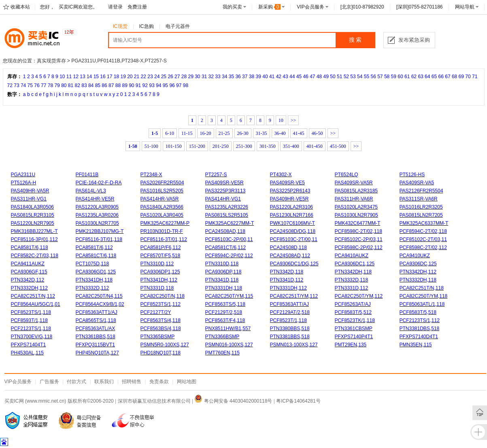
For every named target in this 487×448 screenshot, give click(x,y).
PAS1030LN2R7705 (97, 223)
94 (158, 85)
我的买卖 (232, 7)
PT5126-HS (412, 175)
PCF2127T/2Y (156, 312)
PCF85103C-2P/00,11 (229, 239)
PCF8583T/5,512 (353, 312)
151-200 (197, 146)
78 (50, 85)
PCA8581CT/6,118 (96, 256)
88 (118, 85)
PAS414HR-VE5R (95, 199)
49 (326, 77)
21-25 (224, 133)
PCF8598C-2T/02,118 (358, 231)
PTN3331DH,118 (224, 288)
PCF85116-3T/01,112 (164, 239)
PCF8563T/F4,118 (225, 320)
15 (96, 77)
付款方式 (77, 382)
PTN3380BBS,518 (290, 329)
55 (367, 77)
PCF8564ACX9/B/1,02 (100, 304)
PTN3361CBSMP (354, 329)
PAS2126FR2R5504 (421, 191)
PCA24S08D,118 (288, 247)
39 (258, 77)
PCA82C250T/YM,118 (424, 296)
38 (252, 77)
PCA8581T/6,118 (30, 247)
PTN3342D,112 (28, 280)
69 (461, 77)
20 (130, 77)
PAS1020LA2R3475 (356, 207)
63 (420, 77)
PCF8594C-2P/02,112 (229, 256)
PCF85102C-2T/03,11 (423, 239)
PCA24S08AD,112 (290, 256)
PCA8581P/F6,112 (161, 247)
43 (285, 77)
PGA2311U (23, 175)
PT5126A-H (24, 183)
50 (333, 77)
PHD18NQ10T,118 (161, 353)
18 (116, 77)
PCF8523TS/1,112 (161, 304)
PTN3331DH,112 (288, 288)
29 (190, 77)
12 (76, 77)
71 (475, 77)
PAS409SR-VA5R (354, 183)
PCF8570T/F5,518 (161, 256)
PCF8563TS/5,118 (225, 304)
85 (98, 85)
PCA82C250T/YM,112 (359, 296)
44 (292, 77)
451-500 (338, 146)
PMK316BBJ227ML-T (34, 231)
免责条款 (159, 382)
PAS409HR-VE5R (289, 199)
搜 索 (355, 40)
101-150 (174, 146)
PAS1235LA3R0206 (97, 215)
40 (265, 77)
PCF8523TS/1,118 (31, 312)
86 (104, 85)
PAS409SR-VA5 (417, 183)
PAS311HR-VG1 (29, 199)
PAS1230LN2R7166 (292, 215)
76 (37, 85)
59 (394, 77)
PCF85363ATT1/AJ (97, 312)
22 (144, 77)
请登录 (115, 7)
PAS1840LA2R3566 (162, 207)
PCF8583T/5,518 (418, 312)
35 (231, 77)
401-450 (315, 146)
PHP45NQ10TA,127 (97, 353)
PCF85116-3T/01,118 (99, 239)
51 (339, 77)
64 (427, 77)
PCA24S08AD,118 (225, 231)
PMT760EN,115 (222, 353)
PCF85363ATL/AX (96, 329)
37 (245, 77)
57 (380, 77)
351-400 (291, 146)
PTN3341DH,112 (159, 280)
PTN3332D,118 (352, 280)
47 (312, 77)
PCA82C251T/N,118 (422, 288)
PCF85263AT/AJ (353, 304)
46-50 (317, 133)
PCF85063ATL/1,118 (422, 304)
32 (211, 77)
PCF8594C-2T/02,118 (423, 231)
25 (164, 77)
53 (353, 77)
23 (150, 77)
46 (305, 77)
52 (346, 77)
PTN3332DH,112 (29, 288)
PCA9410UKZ (415, 256)
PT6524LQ (347, 175)
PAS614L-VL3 (91, 191)
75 (30, 85)
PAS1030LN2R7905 (356, 215)
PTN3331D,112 (352, 288)
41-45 (299, 133)
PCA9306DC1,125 (355, 264)
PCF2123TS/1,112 (420, 320)
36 (238, 77)
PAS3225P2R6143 (290, 191)
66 (441, 77)
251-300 (244, 146)
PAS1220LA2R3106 (292, 207)
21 (137, 77)
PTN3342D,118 (287, 272)
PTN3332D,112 (93, 288)
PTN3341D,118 (222, 280)
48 (319, 77)
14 (89, 77)
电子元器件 (178, 26)
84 (91, 85)
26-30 (243, 133)
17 (110, 77)
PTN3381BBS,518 (290, 337)
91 (138, 85)
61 (407, 77)
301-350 (268, 146)
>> (293, 120)
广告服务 (49, 382)
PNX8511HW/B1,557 (228, 329)
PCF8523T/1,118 (288, 320)
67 (448, 77)
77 (44, 85)
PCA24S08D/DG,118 (293, 231)
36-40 (280, 133)
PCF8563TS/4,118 (161, 320)
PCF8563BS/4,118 (161, 329)
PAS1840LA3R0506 (33, 207)
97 (179, 85)
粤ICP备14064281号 (298, 401)
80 (64, 85)
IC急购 (147, 26)
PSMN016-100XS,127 (229, 345)
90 (131, 85)
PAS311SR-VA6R (419, 199)
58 (387, 77)
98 (186, 85)
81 (71, 85)
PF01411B (87, 175)
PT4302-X (281, 175)
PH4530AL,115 (27, 353)
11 (69, 77)
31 (204, 77)
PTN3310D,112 (157, 264)
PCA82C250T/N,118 (163, 296)
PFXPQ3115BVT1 (95, 345)
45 (299, 77)
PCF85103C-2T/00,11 (294, 239)
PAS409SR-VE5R (224, 183)
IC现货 (120, 26)
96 (172, 85)
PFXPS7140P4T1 (354, 337)
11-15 (187, 133)
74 (23, 85)
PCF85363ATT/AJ (289, 304)
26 (170, 77)
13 (82, 77)
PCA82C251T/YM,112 (294, 296)
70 (468, 77)
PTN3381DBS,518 (420, 329)
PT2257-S (216, 175)
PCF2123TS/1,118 (31, 329)
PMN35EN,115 (416, 345)
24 (157, 77)
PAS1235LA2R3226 (227, 207)
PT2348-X (151, 175)
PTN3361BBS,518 (96, 337)
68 (454, 77)
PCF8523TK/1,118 (355, 320)
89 (124, 85)
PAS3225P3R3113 (225, 191)
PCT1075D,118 (93, 264)
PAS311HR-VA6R (354, 199)
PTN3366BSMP (222, 337)
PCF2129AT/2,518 (290, 312)
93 (152, 85)
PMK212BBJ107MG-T (100, 231)
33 (218, 77)
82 (78, 85)
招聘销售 (132, 382)
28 (184, 77)
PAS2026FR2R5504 (162, 183)
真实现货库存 (51, 61)
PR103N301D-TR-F (162, 231)
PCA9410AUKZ (352, 256)
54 (360, 77)
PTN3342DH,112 (418, 272)
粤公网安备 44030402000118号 (233, 401)
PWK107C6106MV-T (292, 223)
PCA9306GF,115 (29, 272)
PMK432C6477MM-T (358, 223)
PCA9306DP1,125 (160, 272)
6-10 (170, 133)
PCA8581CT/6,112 (226, 247)
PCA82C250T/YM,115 (229, 296)
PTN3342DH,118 (353, 272)
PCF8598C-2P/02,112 (359, 247)
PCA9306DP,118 (223, 272)
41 (272, 77)
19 (123, 77)
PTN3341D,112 (287, 280)
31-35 (262, 133)
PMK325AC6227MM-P (165, 223)
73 (16, 85)
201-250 (221, 146)
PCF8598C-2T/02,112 (423, 247)
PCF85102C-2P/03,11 (359, 239)
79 (57, 85)
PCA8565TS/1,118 (96, 320)
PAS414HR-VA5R (160, 199)
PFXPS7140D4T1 (419, 337)
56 (373, 77)
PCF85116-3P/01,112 (34, 239)
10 (62, 77)
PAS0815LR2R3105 (33, 215)
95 (165, 85)
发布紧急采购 (414, 40)
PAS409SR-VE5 (288, 183)
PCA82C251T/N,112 (33, 296)
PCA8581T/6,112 (94, 247)
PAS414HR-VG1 (223, 199)
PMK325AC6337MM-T (424, 223)
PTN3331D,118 (157, 288)
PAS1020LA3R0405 (162, 215)
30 (197, 77)
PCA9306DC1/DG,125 (294, 264)
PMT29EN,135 (351, 345)
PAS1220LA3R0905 (97, 207)
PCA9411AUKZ (28, 264)
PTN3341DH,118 (94, 280)
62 (414, 77)
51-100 (151, 146)
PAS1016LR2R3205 (421, 207)
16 (103, 77)
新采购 (270, 7)
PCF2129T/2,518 (224, 312)
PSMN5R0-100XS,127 (165, 345)
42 (279, 77)
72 (10, 85)
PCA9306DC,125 (418, 264)
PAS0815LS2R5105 (227, 215)
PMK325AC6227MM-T (230, 223)
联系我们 (104, 382)
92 (145, 85)
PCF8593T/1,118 (29, 320)
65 (434, 77)
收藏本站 (20, 7)
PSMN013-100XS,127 (294, 345)
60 (400, 77)
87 (111, 85)
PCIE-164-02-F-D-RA (99, 183)
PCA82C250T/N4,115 (99, 296)
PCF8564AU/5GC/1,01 (36, 304)
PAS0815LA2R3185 (356, 191)
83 (84, 85)
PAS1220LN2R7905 (33, 223)
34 (224, 77)
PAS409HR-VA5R (30, 191)
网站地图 (187, 382)
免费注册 (137, 7)
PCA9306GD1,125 (96, 272)
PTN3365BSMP (158, 337)
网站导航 (465, 7)
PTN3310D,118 (222, 264)
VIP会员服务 (310, 7)
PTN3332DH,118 (418, 280)
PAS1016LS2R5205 (162, 191)
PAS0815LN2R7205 (421, 215)
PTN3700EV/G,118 (32, 337)
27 (177, 77)
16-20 (206, 133)
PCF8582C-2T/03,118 (35, 256)
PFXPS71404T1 (29, 345)
